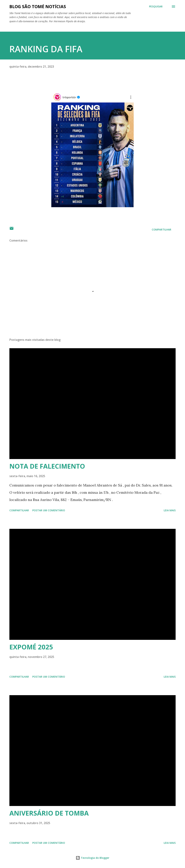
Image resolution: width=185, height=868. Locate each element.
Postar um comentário (49, 510)
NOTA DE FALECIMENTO (47, 466)
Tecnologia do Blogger (92, 858)
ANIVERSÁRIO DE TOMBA (49, 813)
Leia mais (170, 510)
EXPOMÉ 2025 (31, 647)
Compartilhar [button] (162, 230)
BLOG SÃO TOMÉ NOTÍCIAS (38, 6)
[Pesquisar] (156, 7)
